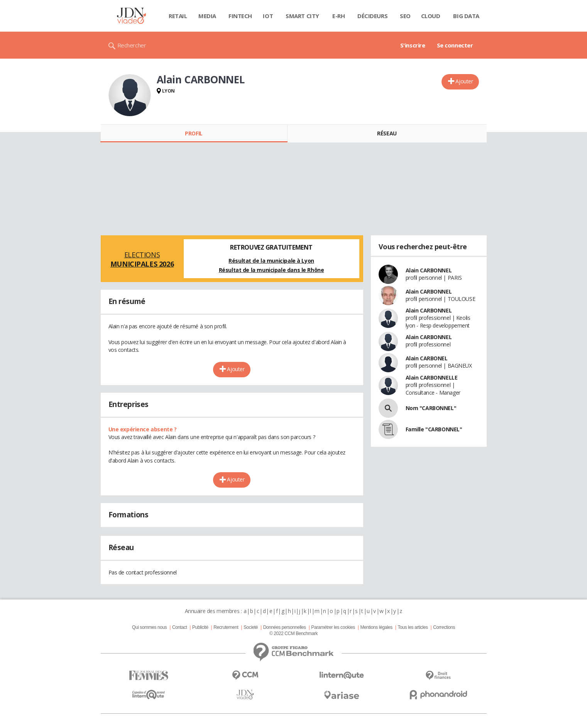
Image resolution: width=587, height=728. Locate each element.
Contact (179, 627)
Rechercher (132, 45)
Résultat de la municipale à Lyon (271, 261)
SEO (405, 16)
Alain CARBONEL (427, 358)
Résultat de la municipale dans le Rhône (272, 270)
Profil (194, 133)
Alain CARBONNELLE (432, 378)
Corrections (444, 627)
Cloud (431, 16)
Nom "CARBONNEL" (431, 408)
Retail (178, 16)
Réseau (387, 133)
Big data (466, 16)
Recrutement (226, 627)
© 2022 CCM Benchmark (293, 633)
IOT (268, 16)
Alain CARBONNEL (429, 270)
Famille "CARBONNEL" (434, 429)
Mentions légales (376, 627)
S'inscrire (413, 45)
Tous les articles (413, 627)
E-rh (338, 16)
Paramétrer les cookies (333, 627)
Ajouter (464, 81)
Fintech (240, 16)
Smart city (302, 16)
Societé (251, 627)
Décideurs (372, 16)
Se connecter (455, 45)
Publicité (200, 627)
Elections (142, 259)
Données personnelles (285, 627)
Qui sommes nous (149, 627)
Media (207, 16)
